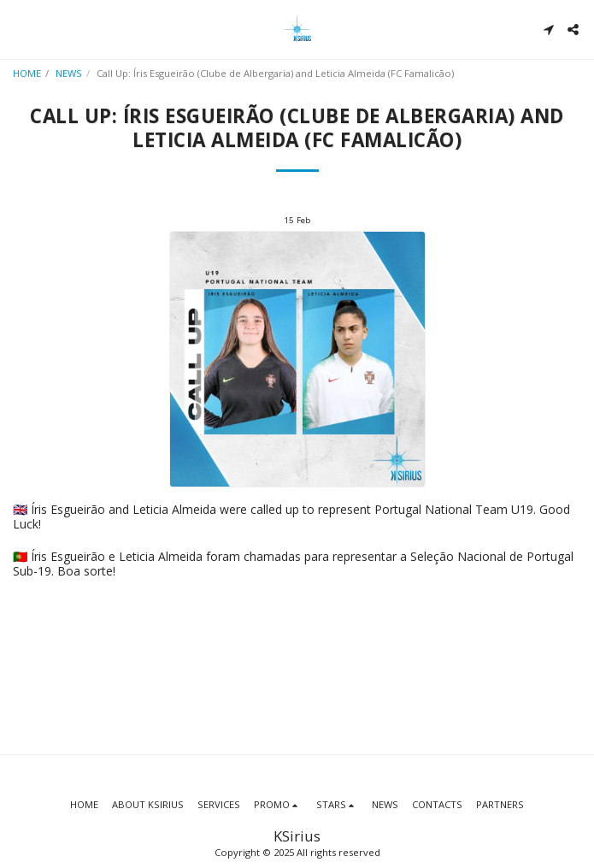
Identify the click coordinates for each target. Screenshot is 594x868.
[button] (19, 29)
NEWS (69, 73)
